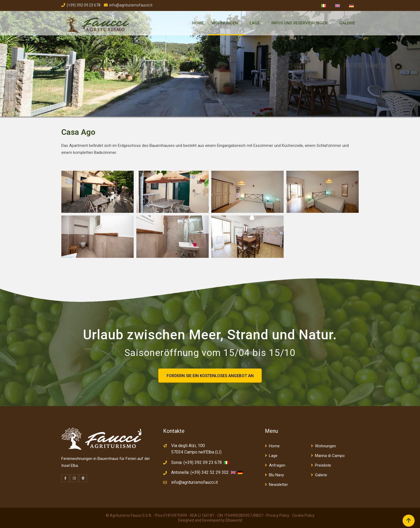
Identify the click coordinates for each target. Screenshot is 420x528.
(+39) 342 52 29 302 (210, 472)
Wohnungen (225, 23)
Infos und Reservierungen (299, 23)
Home (198, 23)
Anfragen (277, 465)
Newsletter (278, 485)
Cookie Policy (303, 515)
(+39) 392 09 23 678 (84, 5)
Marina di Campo (330, 456)
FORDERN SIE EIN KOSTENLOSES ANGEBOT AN (210, 376)
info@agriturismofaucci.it (131, 5)
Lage (255, 23)
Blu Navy (276, 475)
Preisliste (323, 465)
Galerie (347, 23)
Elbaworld (234, 520)
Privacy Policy (278, 515)
